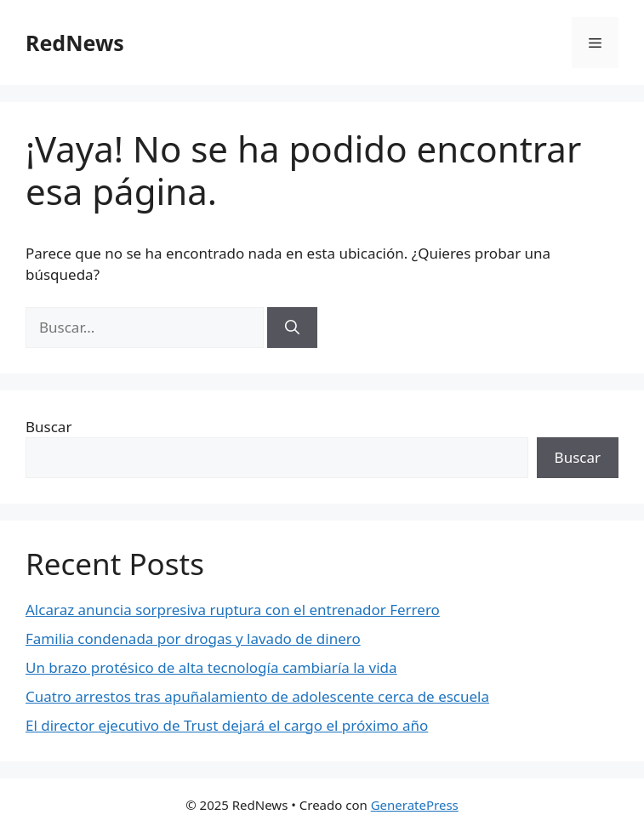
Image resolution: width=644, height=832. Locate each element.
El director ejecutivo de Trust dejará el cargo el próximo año (227, 725)
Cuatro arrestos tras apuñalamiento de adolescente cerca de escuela (257, 696)
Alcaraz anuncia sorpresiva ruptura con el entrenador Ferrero (233, 610)
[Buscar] (292, 328)
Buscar (48, 427)
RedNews (75, 43)
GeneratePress (415, 805)
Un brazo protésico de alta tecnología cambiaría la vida (211, 667)
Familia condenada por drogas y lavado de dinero (193, 638)
